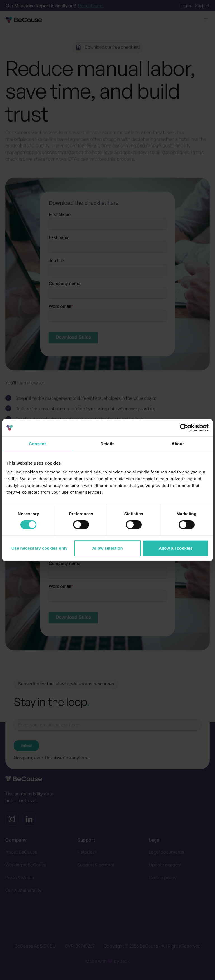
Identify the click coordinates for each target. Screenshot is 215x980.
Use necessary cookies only (39, 548)
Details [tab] (107, 444)
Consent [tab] (37, 444)
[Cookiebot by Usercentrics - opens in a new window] (184, 428)
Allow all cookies (176, 548)
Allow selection (107, 548)
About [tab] (178, 444)
